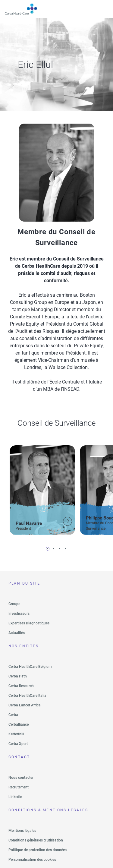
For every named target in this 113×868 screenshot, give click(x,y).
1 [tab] (48, 549)
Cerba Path (18, 676)
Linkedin (15, 797)
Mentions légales (22, 831)
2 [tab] (54, 549)
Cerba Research (21, 686)
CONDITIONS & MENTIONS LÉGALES (48, 810)
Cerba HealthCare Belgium (30, 667)
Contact (19, 757)
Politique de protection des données (38, 850)
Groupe (14, 604)
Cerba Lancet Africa (25, 705)
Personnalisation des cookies (32, 860)
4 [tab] (66, 549)
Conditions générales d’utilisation (36, 840)
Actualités (17, 633)
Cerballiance (19, 724)
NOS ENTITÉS (24, 646)
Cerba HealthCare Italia (27, 696)
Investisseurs (19, 614)
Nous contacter (21, 778)
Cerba (13, 715)
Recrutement (19, 787)
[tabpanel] (42, 489)
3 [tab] (60, 549)
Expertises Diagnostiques (29, 623)
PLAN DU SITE (24, 583)
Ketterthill (16, 734)
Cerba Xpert (18, 744)
